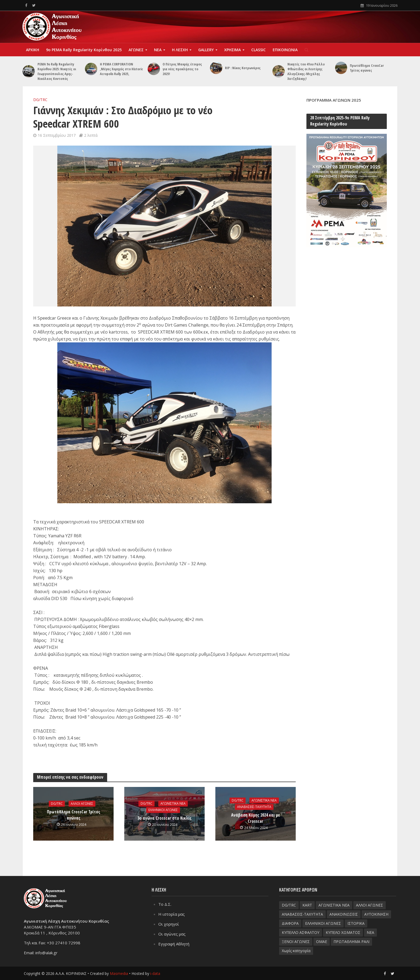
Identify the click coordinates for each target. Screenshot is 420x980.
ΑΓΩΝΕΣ (136, 50)
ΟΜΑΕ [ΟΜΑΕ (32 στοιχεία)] (322, 942)
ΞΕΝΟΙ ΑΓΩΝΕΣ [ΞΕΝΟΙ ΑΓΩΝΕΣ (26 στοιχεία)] (296, 942)
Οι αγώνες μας (172, 934)
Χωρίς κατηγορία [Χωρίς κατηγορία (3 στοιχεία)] (296, 951)
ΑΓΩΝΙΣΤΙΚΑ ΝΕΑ (173, 803)
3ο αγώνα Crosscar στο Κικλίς (164, 818)
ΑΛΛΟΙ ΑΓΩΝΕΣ (82, 804)
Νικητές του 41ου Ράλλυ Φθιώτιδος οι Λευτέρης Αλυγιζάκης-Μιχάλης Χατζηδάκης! (306, 71)
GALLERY (206, 50)
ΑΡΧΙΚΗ (33, 50)
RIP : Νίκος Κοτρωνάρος (243, 68)
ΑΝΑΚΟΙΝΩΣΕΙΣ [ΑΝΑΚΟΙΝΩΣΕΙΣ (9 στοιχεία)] (344, 914)
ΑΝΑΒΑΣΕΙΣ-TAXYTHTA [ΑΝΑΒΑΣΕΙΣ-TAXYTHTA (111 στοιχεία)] (302, 914)
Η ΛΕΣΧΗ (180, 50)
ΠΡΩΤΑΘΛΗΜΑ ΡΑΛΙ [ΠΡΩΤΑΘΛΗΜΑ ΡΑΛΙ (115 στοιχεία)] (351, 942)
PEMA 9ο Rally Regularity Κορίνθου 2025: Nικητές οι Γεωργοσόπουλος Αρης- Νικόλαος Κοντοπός (57, 71)
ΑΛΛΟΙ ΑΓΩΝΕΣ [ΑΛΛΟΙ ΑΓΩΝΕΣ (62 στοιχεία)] (370, 905)
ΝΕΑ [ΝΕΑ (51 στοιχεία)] (370, 932)
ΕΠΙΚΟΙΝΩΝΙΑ (285, 50)
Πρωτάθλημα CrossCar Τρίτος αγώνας (367, 68)
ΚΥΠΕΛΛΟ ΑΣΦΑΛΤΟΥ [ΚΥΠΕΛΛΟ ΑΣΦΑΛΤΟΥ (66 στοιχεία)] (301, 932)
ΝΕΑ (158, 50)
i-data (155, 973)
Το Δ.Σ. (165, 904)
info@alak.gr (46, 952)
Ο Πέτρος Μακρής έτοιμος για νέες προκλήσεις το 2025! (182, 69)
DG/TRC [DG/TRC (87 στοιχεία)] (289, 905)
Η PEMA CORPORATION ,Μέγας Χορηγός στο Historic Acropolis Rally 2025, (121, 69)
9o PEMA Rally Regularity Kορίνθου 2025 (84, 50)
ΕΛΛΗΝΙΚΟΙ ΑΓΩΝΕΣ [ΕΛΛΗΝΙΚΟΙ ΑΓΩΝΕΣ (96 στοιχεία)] (323, 923)
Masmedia (119, 973)
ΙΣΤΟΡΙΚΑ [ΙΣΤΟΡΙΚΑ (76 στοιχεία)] (356, 923)
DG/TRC (40, 100)
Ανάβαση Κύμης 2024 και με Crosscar (256, 818)
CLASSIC (258, 50)
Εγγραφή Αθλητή (174, 944)
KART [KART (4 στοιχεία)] (307, 905)
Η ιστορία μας (172, 914)
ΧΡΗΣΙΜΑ (232, 50)
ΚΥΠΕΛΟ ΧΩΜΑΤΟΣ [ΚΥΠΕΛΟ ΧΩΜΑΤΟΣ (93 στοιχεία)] (343, 932)
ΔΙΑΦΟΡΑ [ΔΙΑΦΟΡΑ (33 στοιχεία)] (290, 923)
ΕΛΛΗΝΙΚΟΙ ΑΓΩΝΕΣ (163, 810)
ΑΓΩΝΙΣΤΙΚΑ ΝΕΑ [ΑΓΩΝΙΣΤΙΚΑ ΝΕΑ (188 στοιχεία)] (334, 905)
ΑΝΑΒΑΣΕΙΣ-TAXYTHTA (254, 807)
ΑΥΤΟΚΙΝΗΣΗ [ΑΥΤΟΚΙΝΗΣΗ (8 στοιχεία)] (376, 914)
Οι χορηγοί (169, 924)
